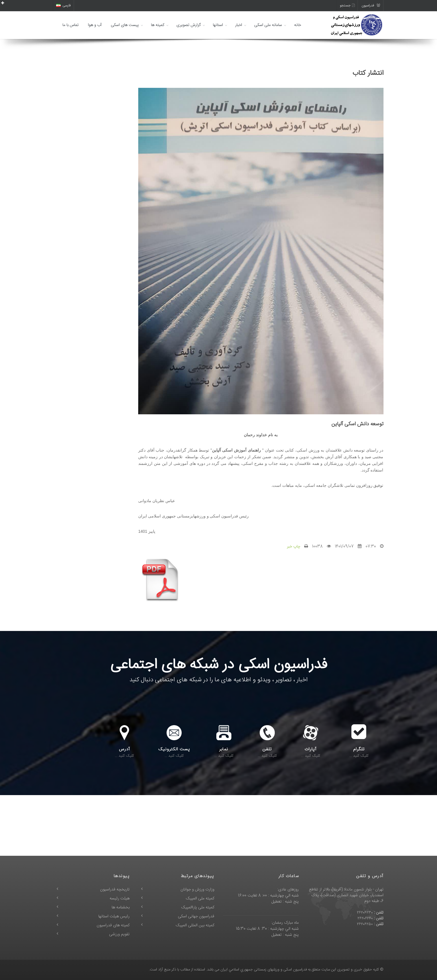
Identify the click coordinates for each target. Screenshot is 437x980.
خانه (298, 25)
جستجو (347, 5)
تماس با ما (71, 25)
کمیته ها (158, 25)
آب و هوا (95, 25)
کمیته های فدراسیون (113, 925)
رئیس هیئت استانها (114, 916)
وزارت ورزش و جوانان (197, 890)
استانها (218, 25)
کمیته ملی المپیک (200, 899)
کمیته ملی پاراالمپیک (198, 907)
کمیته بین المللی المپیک (195, 925)
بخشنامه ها (121, 907)
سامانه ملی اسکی (268, 25)
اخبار (239, 25)
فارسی (63, 5)
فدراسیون (371, 5)
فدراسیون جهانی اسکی (196, 916)
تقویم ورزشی (119, 934)
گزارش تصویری (189, 25)
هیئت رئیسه (120, 899)
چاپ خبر (294, 547)
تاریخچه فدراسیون (115, 890)
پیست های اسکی (125, 25)
